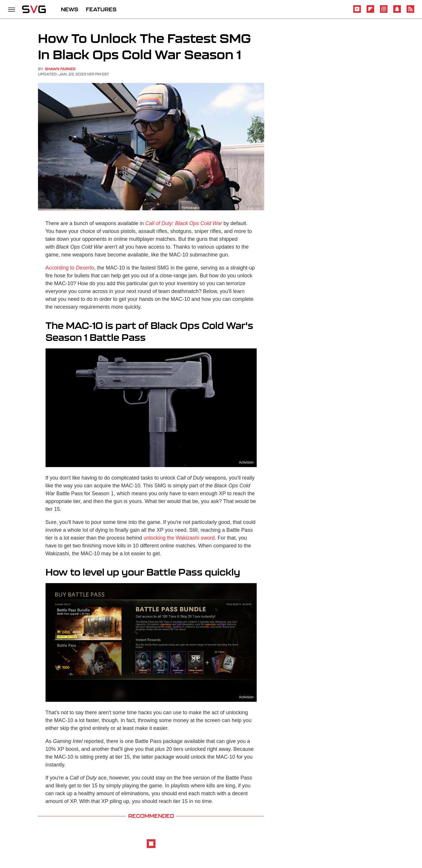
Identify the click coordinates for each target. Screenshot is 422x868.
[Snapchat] (397, 12)
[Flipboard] (370, 12)
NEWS (70, 9)
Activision (254, 206)
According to (70, 268)
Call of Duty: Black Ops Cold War (184, 223)
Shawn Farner (60, 69)
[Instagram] (384, 12)
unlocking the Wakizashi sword (179, 538)
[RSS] (410, 12)
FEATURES (101, 9)
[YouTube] (357, 12)
